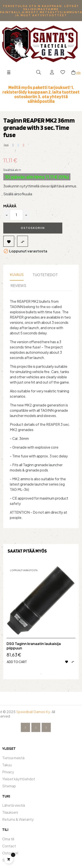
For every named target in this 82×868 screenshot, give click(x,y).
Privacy (8, 772)
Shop (7, 860)
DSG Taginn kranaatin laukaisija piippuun (34, 646)
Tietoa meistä (13, 758)
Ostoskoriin (33, 228)
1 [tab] (41, 674)
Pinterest (24, 145)
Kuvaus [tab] (17, 275)
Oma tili (8, 839)
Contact (9, 846)
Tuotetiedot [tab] (45, 275)
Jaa (13, 145)
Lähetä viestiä (14, 805)
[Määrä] (16, 215)
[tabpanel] (41, 618)
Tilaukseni (10, 812)
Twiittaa (18, 145)
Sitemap (9, 786)
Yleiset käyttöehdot (19, 779)
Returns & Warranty (18, 819)
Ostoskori (10, 853)
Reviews (18, 285)
